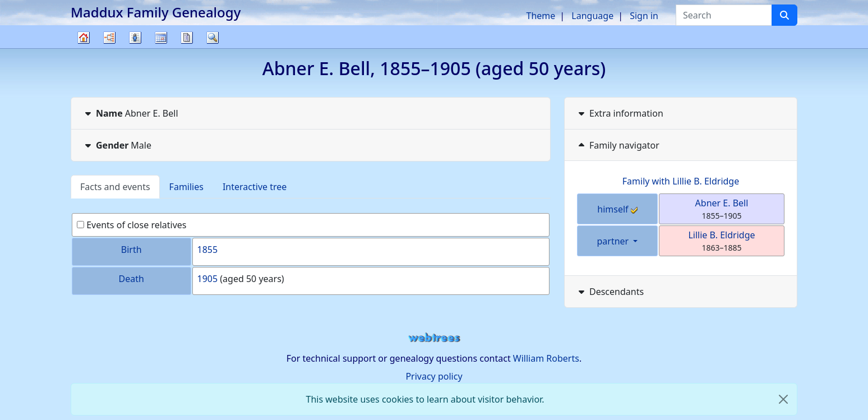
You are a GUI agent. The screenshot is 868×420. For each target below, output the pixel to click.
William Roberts (546, 358)
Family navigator (618, 145)
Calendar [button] (161, 38)
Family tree (84, 48)
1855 (208, 250)
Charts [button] (109, 38)
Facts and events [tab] (115, 187)
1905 (208, 279)
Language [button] (592, 16)
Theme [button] (541, 16)
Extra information (620, 113)
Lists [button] (135, 38)
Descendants (610, 292)
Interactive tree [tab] (255, 187)
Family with (681, 181)
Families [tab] (186, 187)
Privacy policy (434, 376)
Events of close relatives (132, 225)
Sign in (644, 16)
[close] (783, 399)
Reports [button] (187, 38)
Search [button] (213, 38)
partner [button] (614, 241)
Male (117, 145)
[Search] (784, 15)
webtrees (434, 338)
